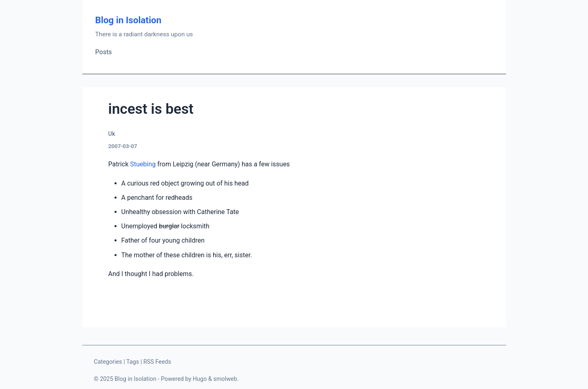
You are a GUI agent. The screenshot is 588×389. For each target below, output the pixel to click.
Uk (112, 134)
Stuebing (143, 164)
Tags (133, 362)
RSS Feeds (157, 362)
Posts (104, 52)
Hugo (200, 379)
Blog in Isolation (129, 20)
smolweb (225, 379)
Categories (108, 362)
